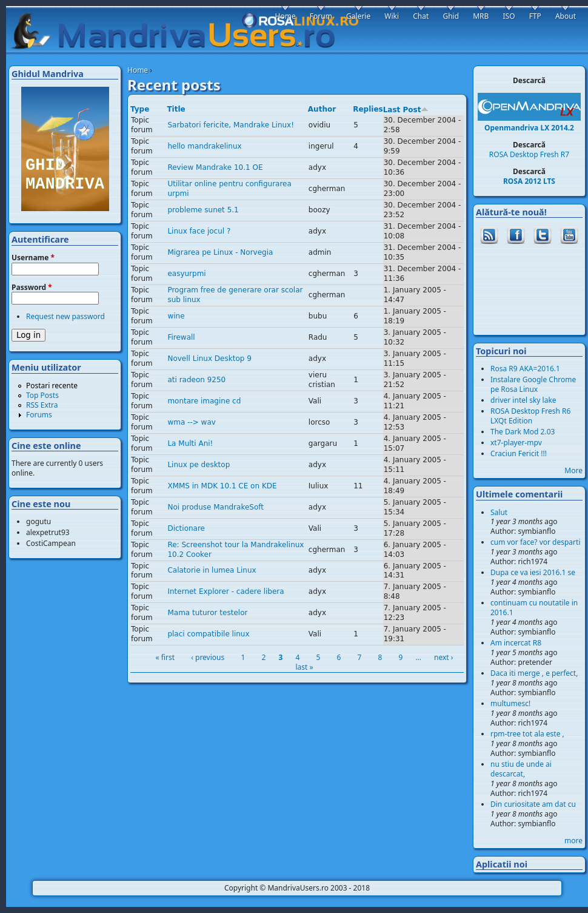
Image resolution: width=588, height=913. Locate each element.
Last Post (406, 110)
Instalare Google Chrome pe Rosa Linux (533, 384)
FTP (535, 16)
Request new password (65, 316)
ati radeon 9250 (196, 380)
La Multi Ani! (190, 443)
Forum (321, 16)
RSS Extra (42, 405)
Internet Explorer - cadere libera (226, 591)
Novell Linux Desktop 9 (209, 359)
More (573, 470)
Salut (499, 512)
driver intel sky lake (523, 400)
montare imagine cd (204, 401)
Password (32, 288)
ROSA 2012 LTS (529, 181)
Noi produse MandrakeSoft (215, 507)
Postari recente (52, 386)
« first (165, 657)
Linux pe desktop (199, 465)
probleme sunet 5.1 (203, 210)
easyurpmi (186, 274)
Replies (368, 109)
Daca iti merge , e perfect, (534, 673)
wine (176, 316)
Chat (421, 16)
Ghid (451, 16)
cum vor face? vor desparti (536, 542)
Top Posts (42, 395)
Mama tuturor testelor (207, 613)
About (566, 16)
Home (138, 70)
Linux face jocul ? (199, 231)
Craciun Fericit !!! (519, 453)
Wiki (392, 16)
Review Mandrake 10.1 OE (215, 167)
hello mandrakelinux (204, 146)
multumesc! (510, 703)
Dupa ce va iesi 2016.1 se (533, 572)
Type (140, 109)
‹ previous (208, 657)
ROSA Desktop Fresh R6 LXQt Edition (530, 416)
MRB (481, 16)
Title (176, 109)
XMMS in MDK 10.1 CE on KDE (222, 486)
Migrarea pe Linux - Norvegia (220, 252)
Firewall (181, 337)
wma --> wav (191, 422)
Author (322, 109)
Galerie (358, 16)
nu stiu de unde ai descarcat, (521, 769)
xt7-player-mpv (516, 443)
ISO (509, 16)
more (573, 841)
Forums (39, 415)
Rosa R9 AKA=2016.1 (525, 369)
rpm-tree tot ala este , (527, 734)
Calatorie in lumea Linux (212, 570)
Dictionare (186, 528)
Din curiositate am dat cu (533, 804)
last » (304, 667)
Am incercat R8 (516, 643)
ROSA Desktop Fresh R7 (529, 154)
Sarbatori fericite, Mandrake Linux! (231, 125)
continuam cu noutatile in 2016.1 (534, 608)
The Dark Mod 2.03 (523, 432)
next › (443, 657)
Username (33, 258)
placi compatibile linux (208, 634)
